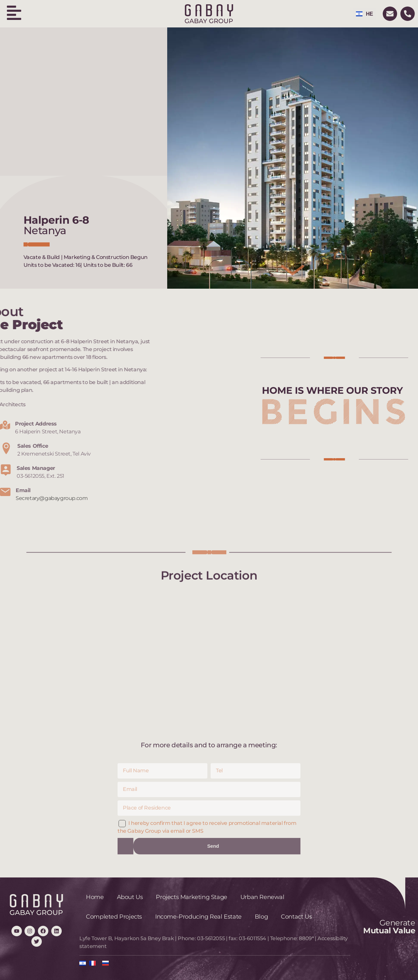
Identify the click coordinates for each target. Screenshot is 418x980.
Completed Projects (114, 917)
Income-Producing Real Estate (198, 917)
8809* (306, 938)
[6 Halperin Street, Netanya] (209, 663)
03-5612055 (211, 938)
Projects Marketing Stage (191, 897)
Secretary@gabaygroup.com (52, 498)
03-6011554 (252, 938)
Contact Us (296, 917)
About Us (130, 897)
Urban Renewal (262, 897)
